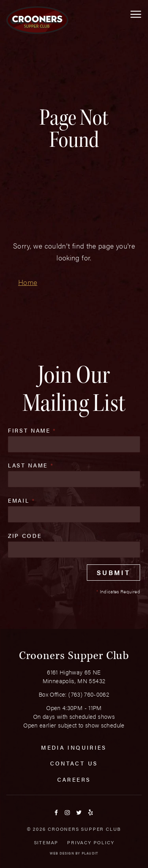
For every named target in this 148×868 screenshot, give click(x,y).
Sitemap (46, 842)
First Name (32, 430)
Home (28, 282)
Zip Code (25, 536)
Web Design (62, 853)
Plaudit (90, 853)
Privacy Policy (91, 842)
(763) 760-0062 (89, 694)
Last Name (31, 465)
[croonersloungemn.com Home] (37, 20)
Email (22, 500)
